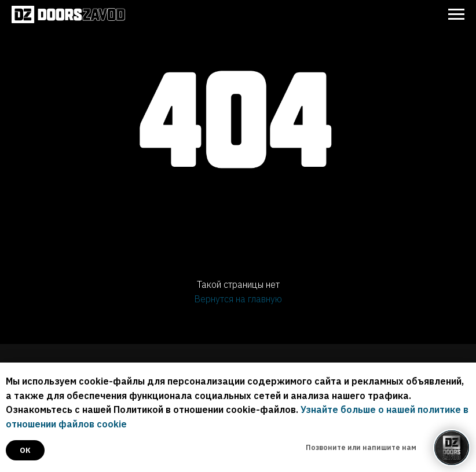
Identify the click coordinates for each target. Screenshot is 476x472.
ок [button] (25, 450)
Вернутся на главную (238, 299)
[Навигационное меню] (456, 14)
